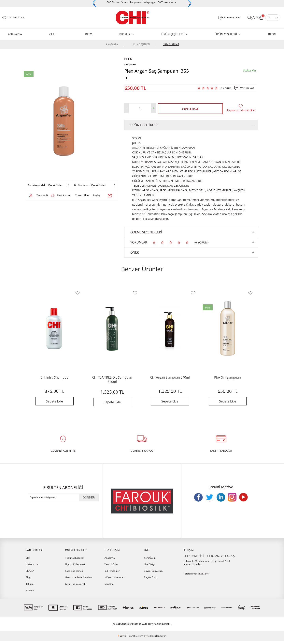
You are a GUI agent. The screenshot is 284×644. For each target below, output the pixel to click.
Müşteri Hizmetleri (115, 581)
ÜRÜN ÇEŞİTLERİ (172, 34)
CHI (52, 34)
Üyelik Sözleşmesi (75, 567)
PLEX (89, 34)
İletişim (30, 587)
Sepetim (109, 587)
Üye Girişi (149, 567)
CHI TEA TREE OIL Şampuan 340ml (112, 380)
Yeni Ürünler (111, 567)
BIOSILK (125, 34)
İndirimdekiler (112, 574)
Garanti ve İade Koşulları (78, 581)
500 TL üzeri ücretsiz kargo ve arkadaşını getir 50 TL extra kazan (142, 2)
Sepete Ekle (190, 109)
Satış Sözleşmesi (74, 574)
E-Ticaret (130, 639)
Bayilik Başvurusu (154, 574)
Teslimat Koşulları (75, 561)
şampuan (130, 64)
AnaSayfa (15, 34)
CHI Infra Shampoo (54, 377)
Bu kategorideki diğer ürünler (45, 185)
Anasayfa (110, 561)
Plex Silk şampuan (227, 377)
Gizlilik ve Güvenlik (75, 587)
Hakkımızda (32, 567)
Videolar (30, 594)
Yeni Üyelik (150, 561)
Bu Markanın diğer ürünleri (90, 185)
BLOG (272, 34)
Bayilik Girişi (151, 581)
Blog (28, 581)
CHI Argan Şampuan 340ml (170, 377)
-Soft (121, 639)
